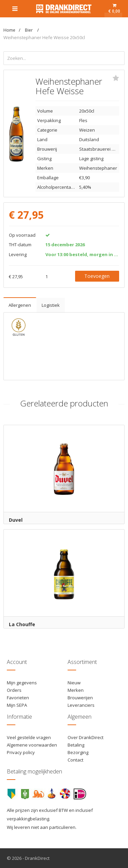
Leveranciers (81, 705)
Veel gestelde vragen (29, 737)
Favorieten (18, 698)
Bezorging (78, 752)
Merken (76, 690)
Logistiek (51, 305)
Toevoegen (97, 276)
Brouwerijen (80, 698)
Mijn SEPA (17, 705)
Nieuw (74, 683)
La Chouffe (22, 624)
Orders (14, 690)
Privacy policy (21, 752)
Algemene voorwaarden (32, 745)
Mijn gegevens (22, 683)
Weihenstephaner (98, 168)
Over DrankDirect (86, 737)
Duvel (16, 520)
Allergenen (20, 305)
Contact (75, 760)
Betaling (76, 745)
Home (9, 30)
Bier (29, 30)
